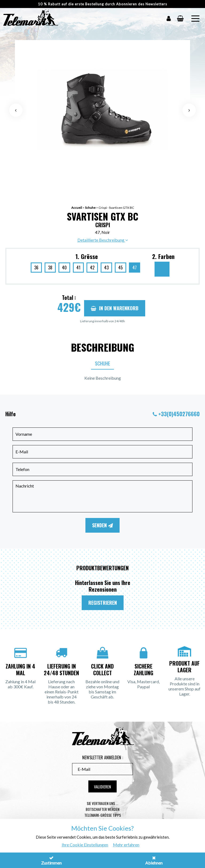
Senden (102, 525)
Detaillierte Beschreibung (103, 240)
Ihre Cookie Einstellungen (85, 845)
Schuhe (90, 208)
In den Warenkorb (115, 308)
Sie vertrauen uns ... (102, 803)
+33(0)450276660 (179, 414)
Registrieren (103, 603)
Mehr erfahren (126, 845)
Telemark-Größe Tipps (103, 815)
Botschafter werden (102, 809)
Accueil (77, 208)
